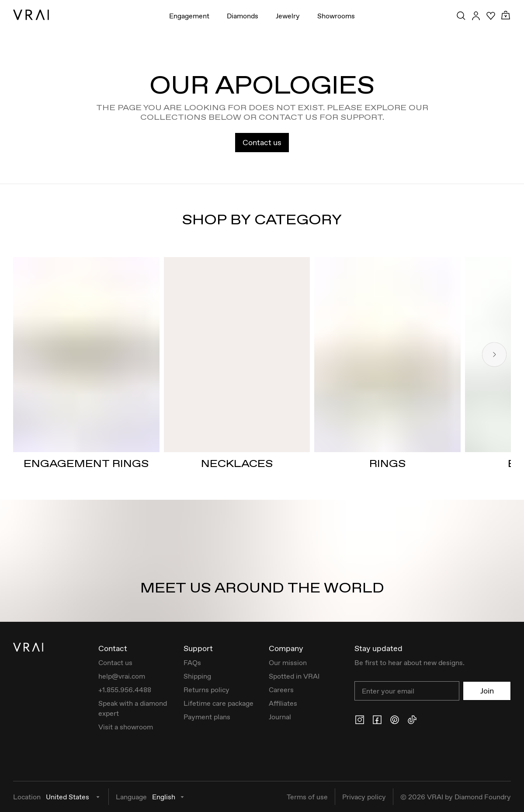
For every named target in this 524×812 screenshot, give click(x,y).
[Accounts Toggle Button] (476, 16)
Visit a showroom (126, 727)
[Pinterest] (395, 720)
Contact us (262, 142)
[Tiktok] (412, 720)
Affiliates (283, 703)
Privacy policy (364, 797)
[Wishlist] (491, 16)
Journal (280, 717)
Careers (281, 690)
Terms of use (307, 797)
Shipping (197, 676)
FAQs (192, 662)
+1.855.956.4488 (125, 690)
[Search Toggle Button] (461, 16)
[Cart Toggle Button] (506, 16)
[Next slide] (494, 354)
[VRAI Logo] (31, 15)
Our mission (288, 662)
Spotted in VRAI (294, 676)
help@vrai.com (122, 676)
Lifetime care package (219, 703)
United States (74, 797)
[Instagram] (360, 720)
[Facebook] (377, 720)
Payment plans (207, 717)
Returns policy (206, 690)
